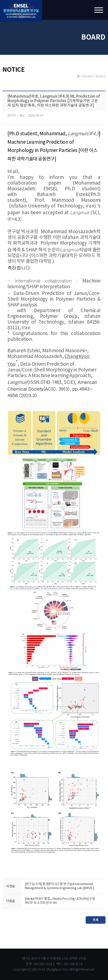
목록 (95, 920)
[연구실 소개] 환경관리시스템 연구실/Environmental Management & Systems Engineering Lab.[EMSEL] (59, 886)
